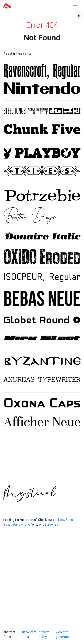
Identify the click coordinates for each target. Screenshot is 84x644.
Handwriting (22, 524)
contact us (31, 634)
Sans (69, 520)
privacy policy (44, 634)
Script (8, 524)
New (61, 520)
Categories (50, 524)
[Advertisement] (42, 460)
